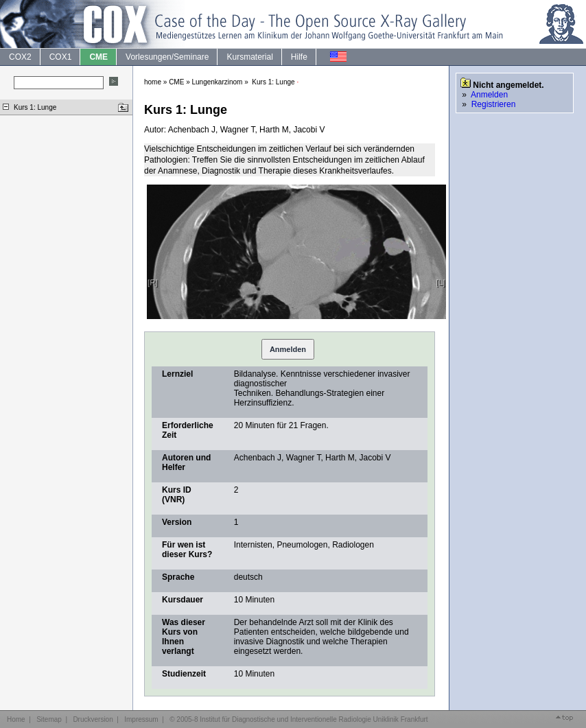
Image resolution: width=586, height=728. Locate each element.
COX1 (60, 57)
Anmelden (288, 349)
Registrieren (494, 104)
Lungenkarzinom (218, 82)
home (153, 82)
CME (98, 57)
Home (16, 719)
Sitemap (49, 719)
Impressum (141, 719)
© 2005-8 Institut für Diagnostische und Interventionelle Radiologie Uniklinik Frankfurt (298, 719)
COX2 (20, 57)
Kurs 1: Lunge (35, 107)
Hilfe (299, 57)
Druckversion (93, 719)
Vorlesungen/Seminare (167, 57)
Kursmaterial (249, 57)
